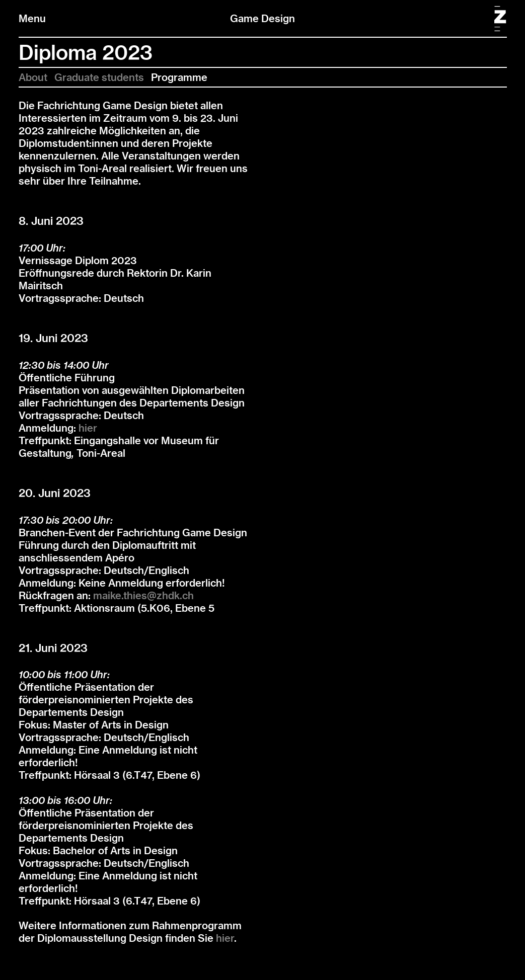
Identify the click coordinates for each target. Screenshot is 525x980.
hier (88, 428)
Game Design (262, 18)
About (33, 77)
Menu (32, 18)
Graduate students (99, 77)
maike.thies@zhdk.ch (143, 595)
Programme (179, 77)
